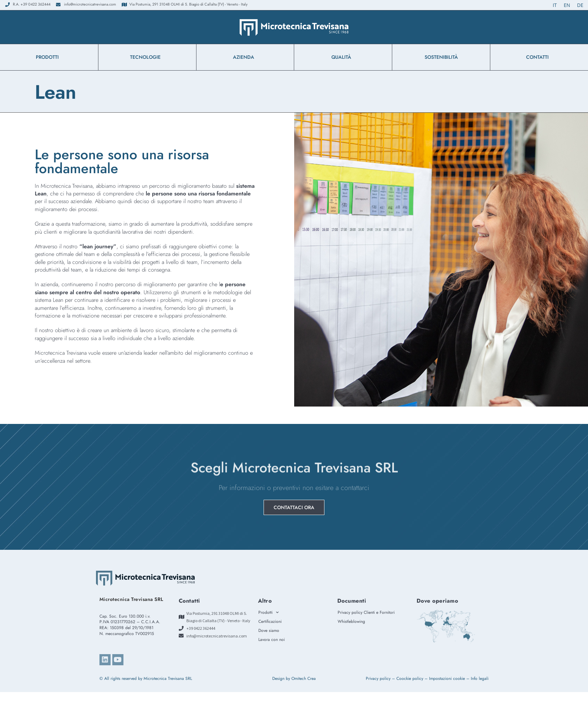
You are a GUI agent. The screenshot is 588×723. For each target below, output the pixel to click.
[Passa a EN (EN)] (567, 5)
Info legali (480, 678)
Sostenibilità (441, 57)
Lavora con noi (272, 640)
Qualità (343, 57)
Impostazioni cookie (447, 678)
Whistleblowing (353, 621)
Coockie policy (410, 678)
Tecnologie (147, 57)
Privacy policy (378, 678)
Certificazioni (270, 621)
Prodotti (49, 57)
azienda (245, 57)
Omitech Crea (304, 678)
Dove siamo (269, 630)
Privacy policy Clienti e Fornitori (366, 612)
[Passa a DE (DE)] (580, 5)
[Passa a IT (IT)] (555, 5)
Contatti (539, 57)
